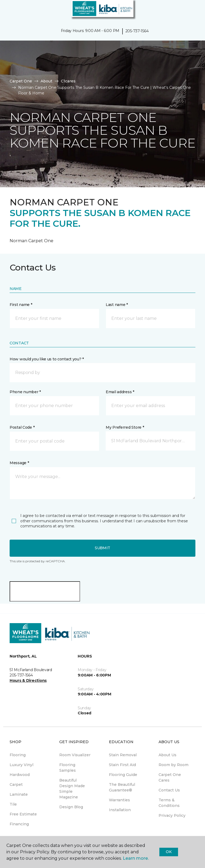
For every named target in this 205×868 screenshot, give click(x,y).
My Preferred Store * (125, 427)
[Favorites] (191, 11)
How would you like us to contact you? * (47, 359)
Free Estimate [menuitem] (23, 814)
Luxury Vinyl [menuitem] (21, 765)
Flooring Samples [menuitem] (68, 768)
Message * (19, 463)
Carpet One (21, 81)
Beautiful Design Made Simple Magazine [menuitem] (72, 789)
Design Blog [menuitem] (71, 807)
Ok (169, 852)
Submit (102, 548)
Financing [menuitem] (19, 824)
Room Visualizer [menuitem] (75, 755)
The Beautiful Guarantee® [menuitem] (122, 787)
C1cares (68, 81)
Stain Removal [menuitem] (123, 755)
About (46, 81)
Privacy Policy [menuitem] (172, 815)
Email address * (120, 392)
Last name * (117, 305)
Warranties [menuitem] (119, 800)
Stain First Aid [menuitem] (122, 765)
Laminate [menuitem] (19, 794)
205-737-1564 (137, 31)
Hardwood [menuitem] (20, 775)
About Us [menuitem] (167, 755)
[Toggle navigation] (8, 11)
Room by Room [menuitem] (174, 765)
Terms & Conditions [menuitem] (169, 803)
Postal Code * (22, 427)
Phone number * (25, 392)
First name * (21, 305)
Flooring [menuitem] (18, 755)
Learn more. (136, 858)
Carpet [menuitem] (16, 785)
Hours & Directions (28, 680)
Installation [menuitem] (120, 810)
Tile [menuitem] (13, 804)
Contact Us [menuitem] (169, 790)
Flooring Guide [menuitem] (123, 775)
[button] (185, 11)
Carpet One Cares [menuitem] (170, 777)
